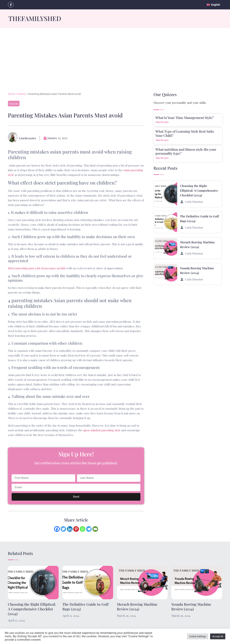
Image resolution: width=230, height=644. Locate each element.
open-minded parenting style (102, 430)
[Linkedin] (70, 529)
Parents (21, 94)
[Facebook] (57, 529)
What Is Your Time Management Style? (185, 118)
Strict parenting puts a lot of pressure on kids (37, 268)
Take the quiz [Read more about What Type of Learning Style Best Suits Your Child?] (162, 140)
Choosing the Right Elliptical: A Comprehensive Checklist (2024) (199, 190)
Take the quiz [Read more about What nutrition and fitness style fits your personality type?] (162, 158)
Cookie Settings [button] (198, 636)
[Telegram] (89, 529)
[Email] (95, 529)
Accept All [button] (218, 636)
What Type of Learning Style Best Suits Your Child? (185, 133)
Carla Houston (194, 202)
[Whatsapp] (82, 529)
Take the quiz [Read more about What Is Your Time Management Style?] (162, 122)
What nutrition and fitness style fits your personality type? (186, 151)
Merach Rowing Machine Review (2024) (137, 607)
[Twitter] (63, 529)
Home (11, 94)
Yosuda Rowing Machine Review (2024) (191, 607)
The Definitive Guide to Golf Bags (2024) (85, 607)
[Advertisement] (115, 56)
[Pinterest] (76, 529)
